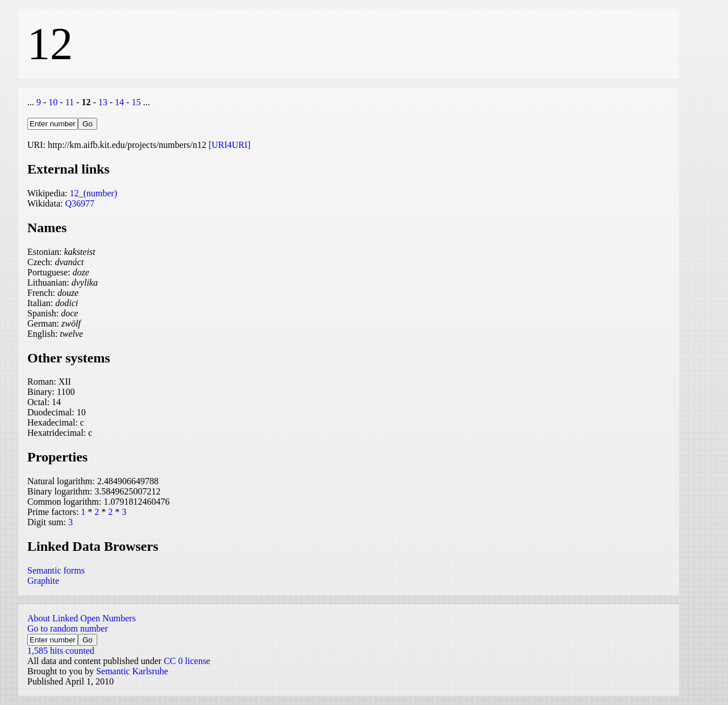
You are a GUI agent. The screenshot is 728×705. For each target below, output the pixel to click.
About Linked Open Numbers (82, 618)
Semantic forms (56, 570)
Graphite (43, 581)
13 (103, 102)
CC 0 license (187, 661)
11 (70, 102)
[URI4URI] (230, 145)
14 (119, 102)
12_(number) (93, 193)
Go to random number (68, 628)
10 (53, 102)
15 (136, 102)
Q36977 (80, 203)
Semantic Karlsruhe (132, 671)
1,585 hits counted (61, 651)
